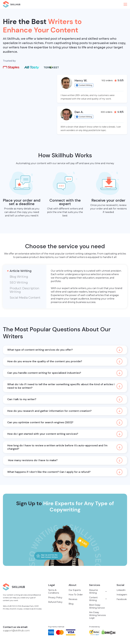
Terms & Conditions (54, 592)
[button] (125, 4)
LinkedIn (121, 590)
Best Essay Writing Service (97, 606)
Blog (71, 604)
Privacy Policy (55, 598)
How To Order (76, 595)
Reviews (73, 599)
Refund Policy (55, 602)
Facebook (122, 599)
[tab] (25, 271)
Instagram (122, 595)
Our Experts (75, 590)
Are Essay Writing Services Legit (97, 615)
